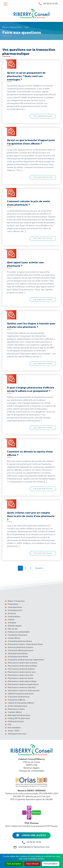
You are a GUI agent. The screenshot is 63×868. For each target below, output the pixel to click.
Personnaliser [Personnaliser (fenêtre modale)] (51, 864)
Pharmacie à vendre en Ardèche (21, 669)
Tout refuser (32, 864)
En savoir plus (43, 116)
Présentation (13, 604)
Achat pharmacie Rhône (18, 657)
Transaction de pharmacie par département (26, 660)
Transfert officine (15, 712)
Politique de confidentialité (19, 632)
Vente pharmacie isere (17, 734)
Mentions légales (15, 626)
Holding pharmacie (16, 721)
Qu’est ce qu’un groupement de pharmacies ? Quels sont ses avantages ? (26, 76)
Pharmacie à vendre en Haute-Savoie (23, 684)
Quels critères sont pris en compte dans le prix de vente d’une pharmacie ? (31, 516)
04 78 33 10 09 (50, 4)
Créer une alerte (34, 835)
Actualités (12, 623)
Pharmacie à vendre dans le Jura (22, 672)
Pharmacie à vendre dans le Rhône (22, 666)
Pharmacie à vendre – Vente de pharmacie (25, 644)
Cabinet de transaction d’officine (21, 703)
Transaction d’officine (16, 700)
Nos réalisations (14, 728)
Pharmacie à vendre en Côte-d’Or (22, 687)
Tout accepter (14, 864)
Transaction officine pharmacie (20, 650)
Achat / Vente (13, 731)
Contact (11, 620)
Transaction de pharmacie (19, 697)
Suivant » (39, 568)
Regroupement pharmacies (19, 715)
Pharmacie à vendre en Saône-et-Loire (24, 691)
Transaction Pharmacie (17, 635)
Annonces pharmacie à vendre (20, 647)
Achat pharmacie (15, 610)
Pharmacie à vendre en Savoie (20, 678)
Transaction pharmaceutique (20, 641)
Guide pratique (14, 616)
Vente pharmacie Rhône (18, 654)
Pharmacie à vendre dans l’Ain (20, 675)
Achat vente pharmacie (17, 706)
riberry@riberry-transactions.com (34, 847)
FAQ (9, 724)
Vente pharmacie (15, 607)
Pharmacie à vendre (16, 709)
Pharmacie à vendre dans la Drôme (22, 663)
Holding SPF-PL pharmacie (19, 718)
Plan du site (13, 629)
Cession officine (14, 638)
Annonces (12, 613)
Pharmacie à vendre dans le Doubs (22, 681)
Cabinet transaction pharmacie (21, 694)
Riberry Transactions (16, 601)
